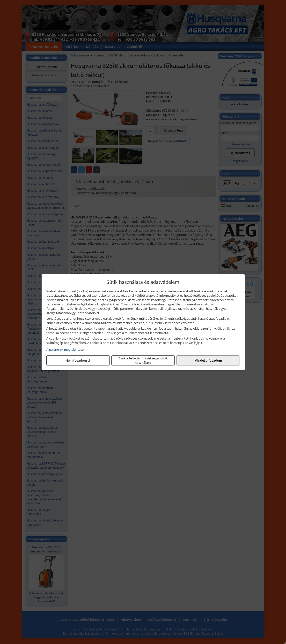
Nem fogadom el (78, 360)
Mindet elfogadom (208, 360)
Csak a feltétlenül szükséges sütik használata (143, 360)
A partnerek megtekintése (65, 349)
